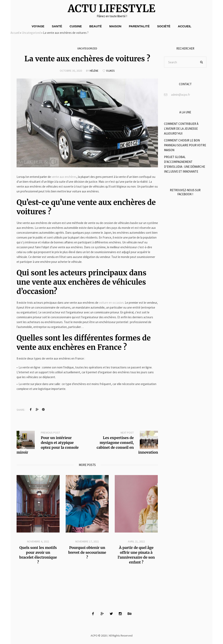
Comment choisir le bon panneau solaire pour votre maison (185, 145)
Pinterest (43, 410)
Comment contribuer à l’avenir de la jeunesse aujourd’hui (181, 129)
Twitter (37, 410)
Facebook (31, 410)
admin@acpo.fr (181, 95)
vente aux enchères (64, 177)
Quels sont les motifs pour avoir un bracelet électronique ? (38, 555)
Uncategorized (31, 33)
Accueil (15, 33)
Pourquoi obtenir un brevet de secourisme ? (87, 552)
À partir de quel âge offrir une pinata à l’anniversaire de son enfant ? (136, 555)
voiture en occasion (111, 303)
